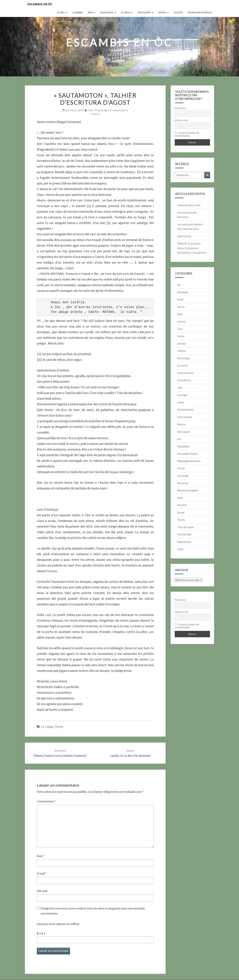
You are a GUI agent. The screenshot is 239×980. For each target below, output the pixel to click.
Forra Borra (184, 380)
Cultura (181, 351)
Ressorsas (183, 483)
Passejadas (107, 12)
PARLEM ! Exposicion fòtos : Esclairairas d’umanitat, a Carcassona (192, 248)
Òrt (179, 439)
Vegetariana (184, 542)
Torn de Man (184, 534)
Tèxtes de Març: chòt (189, 205)
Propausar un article (200, 12)
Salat (180, 498)
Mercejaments (185, 410)
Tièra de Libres (186, 527)
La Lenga (126, 12)
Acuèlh (61, 12)
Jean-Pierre (96, 110)
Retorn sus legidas (188, 490)
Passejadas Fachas (187, 454)
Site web (42, 891)
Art (179, 285)
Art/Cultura (144, 12)
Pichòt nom (180, 108)
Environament (185, 373)
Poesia (181, 468)
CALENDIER (78, 12)
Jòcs (180, 387)
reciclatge (183, 476)
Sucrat (181, 512)
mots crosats (185, 417)
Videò (180, 549)
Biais (90, 12)
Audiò (180, 299)
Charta (181, 322)
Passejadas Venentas (189, 461)
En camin (182, 366)
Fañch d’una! (184, 236)
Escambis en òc (40, 4)
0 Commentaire (118, 110)
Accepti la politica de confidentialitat (187, 134)
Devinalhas (183, 358)
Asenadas (183, 292)
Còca (180, 329)
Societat (178, 12)
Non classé (183, 432)
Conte (181, 336)
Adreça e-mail (181, 120)
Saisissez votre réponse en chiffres (58, 924)
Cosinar (182, 343)
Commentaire (46, 801)
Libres (181, 402)
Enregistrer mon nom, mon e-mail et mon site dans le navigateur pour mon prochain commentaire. (93, 911)
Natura (162, 12)
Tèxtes (59, 727)
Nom (41, 856)
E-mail (42, 873)
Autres (181, 307)
